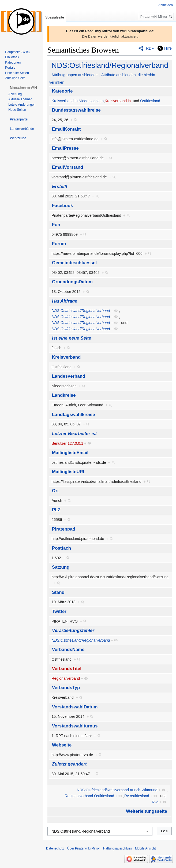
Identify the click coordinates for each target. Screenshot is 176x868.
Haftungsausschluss (117, 848)
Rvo (155, 802)
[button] (23, 88)
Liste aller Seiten (17, 73)
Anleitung (15, 94)
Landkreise (64, 395)
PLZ (56, 510)
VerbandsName (68, 650)
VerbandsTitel (67, 669)
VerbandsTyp (66, 688)
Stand (58, 592)
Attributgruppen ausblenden (74, 75)
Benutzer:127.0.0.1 (67, 443)
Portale (10, 68)
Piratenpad (64, 529)
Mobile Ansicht (145, 848)
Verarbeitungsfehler (73, 630)
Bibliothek (12, 57)
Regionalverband (66, 678)
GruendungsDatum (72, 282)
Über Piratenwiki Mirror (84, 848)
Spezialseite (55, 17)
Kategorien (13, 62)
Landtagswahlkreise (73, 415)
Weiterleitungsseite (147, 811)
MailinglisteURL (69, 472)
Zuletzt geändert (69, 764)
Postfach (61, 548)
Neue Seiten (17, 110)
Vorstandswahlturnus (75, 726)
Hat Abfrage (65, 301)
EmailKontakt (66, 129)
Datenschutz (55, 848)
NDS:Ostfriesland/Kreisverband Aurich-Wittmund (117, 790)
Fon (56, 225)
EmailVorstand (68, 167)
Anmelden (166, 5)
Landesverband (69, 376)
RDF (150, 48)
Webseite (62, 745)
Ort (55, 491)
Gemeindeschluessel (74, 263)
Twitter (59, 611)
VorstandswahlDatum (75, 707)
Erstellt (60, 187)
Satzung (61, 567)
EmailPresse (65, 148)
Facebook (62, 206)
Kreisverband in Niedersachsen (78, 101)
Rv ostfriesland (137, 796)
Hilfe (168, 48)
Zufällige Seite (15, 78)
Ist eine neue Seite (72, 338)
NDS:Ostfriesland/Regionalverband (110, 65)
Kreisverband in (118, 101)
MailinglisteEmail (70, 453)
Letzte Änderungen (22, 105)
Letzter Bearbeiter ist (74, 434)
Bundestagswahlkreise (76, 110)
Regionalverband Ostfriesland (89, 796)
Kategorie (62, 91)
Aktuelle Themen (20, 99)
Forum (59, 244)
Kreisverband (66, 357)
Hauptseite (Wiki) (17, 52)
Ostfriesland (150, 101)
